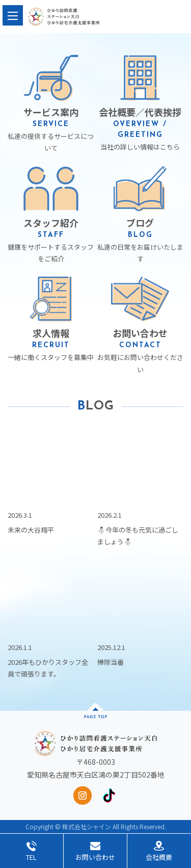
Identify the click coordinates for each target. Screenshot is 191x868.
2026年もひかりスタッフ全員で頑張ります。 (51, 618)
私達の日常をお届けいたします (140, 223)
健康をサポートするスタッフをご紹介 (51, 223)
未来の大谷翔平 (51, 480)
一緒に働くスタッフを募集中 (51, 328)
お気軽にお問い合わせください (140, 334)
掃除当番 (140, 612)
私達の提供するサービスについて (51, 112)
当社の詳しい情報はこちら (140, 112)
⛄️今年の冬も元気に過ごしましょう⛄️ (140, 486)
